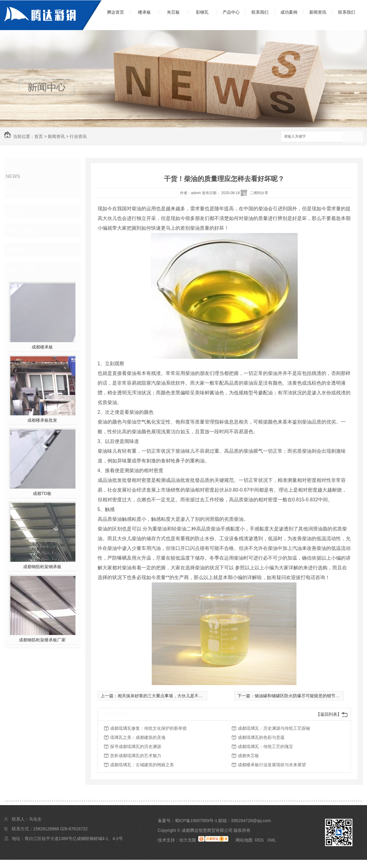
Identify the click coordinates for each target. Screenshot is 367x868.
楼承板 (144, 12)
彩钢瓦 (202, 12)
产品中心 (231, 12)
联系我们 (260, 12)
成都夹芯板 (248, 756)
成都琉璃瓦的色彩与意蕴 (261, 737)
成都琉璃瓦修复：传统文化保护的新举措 (148, 728)
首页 (39, 136)
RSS (260, 840)
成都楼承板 (42, 347)
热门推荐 (24, 269)
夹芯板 (173, 12)
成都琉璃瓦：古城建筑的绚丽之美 (142, 765)
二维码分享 (259, 193)
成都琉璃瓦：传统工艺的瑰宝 (265, 746)
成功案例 (289, 12)
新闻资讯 (318, 12)
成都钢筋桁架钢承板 (42, 567)
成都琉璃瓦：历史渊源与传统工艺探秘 (274, 728)
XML (272, 840)
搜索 (352, 137)
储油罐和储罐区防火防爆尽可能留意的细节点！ (299, 696)
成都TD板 (42, 493)
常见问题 (24, 230)
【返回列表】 (329, 714)
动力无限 (188, 840)
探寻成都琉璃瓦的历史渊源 (136, 746)
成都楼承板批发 (42, 420)
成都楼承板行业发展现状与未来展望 (272, 765)
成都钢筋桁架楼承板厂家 (42, 640)
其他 (19, 250)
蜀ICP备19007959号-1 (196, 821)
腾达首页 (116, 12)
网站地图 (244, 840)
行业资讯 (78, 136)
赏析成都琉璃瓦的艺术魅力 (136, 756)
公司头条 (24, 191)
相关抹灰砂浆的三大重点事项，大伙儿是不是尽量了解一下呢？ (177, 696)
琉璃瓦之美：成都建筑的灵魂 (138, 737)
